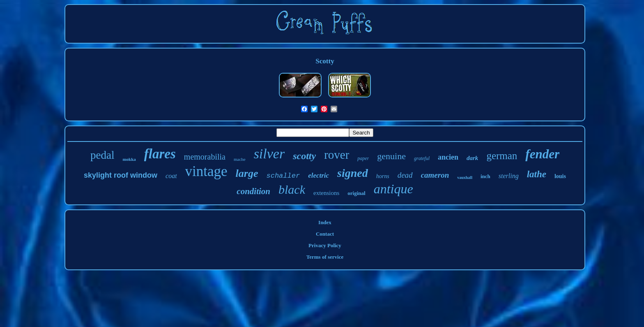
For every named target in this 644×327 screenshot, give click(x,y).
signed (353, 173)
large (247, 173)
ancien (448, 157)
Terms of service (325, 257)
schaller (283, 176)
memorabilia (205, 157)
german (502, 156)
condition (253, 191)
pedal (102, 155)
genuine (391, 156)
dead (405, 175)
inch (485, 176)
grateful (422, 158)
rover (337, 155)
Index (325, 222)
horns (383, 176)
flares (160, 154)
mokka (129, 159)
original (356, 193)
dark (472, 158)
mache (240, 159)
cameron (435, 175)
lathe (537, 174)
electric (319, 175)
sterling (509, 176)
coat (171, 176)
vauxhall (465, 177)
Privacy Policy (325, 245)
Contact (325, 234)
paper (363, 158)
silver (269, 154)
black (292, 189)
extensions (326, 193)
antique (393, 189)
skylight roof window (121, 175)
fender (542, 154)
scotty (304, 156)
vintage (206, 171)
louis (560, 176)
